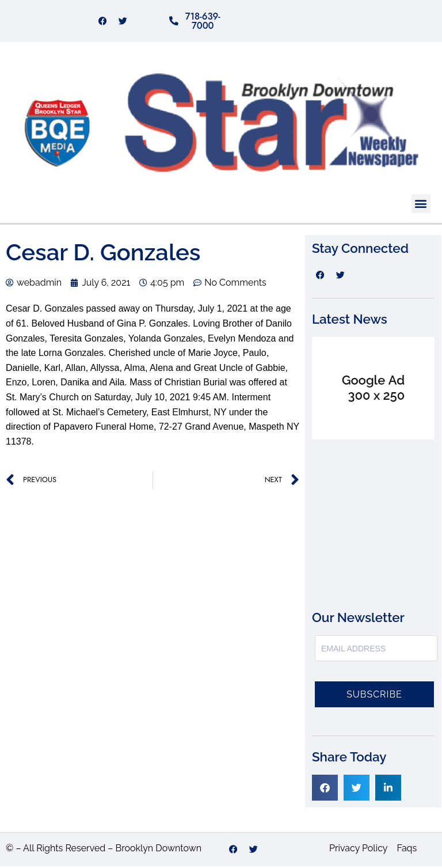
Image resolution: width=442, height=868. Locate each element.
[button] (421, 205)
